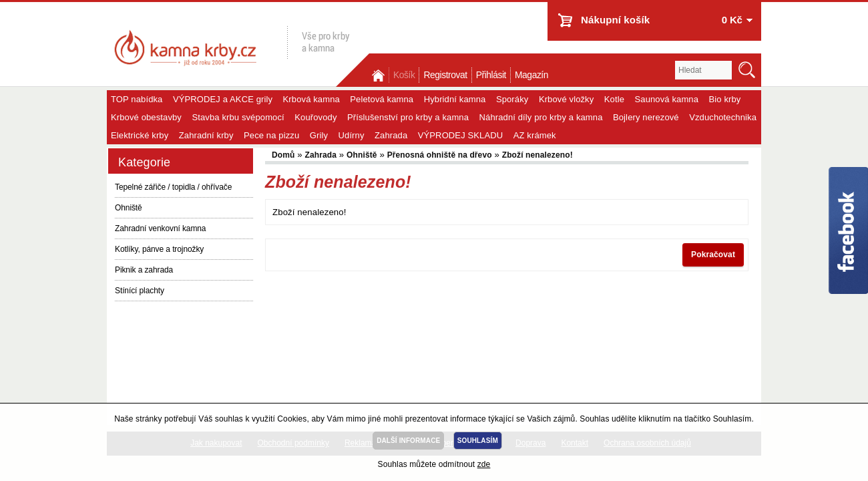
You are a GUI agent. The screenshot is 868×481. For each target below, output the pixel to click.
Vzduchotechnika (723, 117)
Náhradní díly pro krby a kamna (541, 117)
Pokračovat (713, 255)
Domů (379, 75)
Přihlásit (491, 75)
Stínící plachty (140, 291)
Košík (404, 75)
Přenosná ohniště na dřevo (440, 155)
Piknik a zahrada (144, 270)
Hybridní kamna (455, 99)
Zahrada (391, 135)
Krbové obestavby (146, 117)
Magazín (531, 75)
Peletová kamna (382, 99)
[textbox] (703, 70)
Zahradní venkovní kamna (160, 228)
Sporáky (512, 99)
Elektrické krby (140, 135)
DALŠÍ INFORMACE (408, 441)
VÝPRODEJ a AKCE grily (223, 99)
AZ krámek (535, 135)
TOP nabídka (137, 99)
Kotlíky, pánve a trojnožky (159, 249)
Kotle (614, 99)
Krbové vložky (566, 99)
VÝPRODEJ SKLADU (461, 135)
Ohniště (129, 208)
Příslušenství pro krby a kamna (408, 117)
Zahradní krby (206, 135)
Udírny (352, 135)
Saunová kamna (667, 99)
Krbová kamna (311, 99)
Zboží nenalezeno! (537, 155)
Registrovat (445, 75)
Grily (319, 135)
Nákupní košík (615, 20)
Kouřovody (315, 117)
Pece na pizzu (271, 135)
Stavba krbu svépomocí (238, 117)
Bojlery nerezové (646, 117)
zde (484, 464)
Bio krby (725, 99)
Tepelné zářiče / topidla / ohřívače (173, 187)
